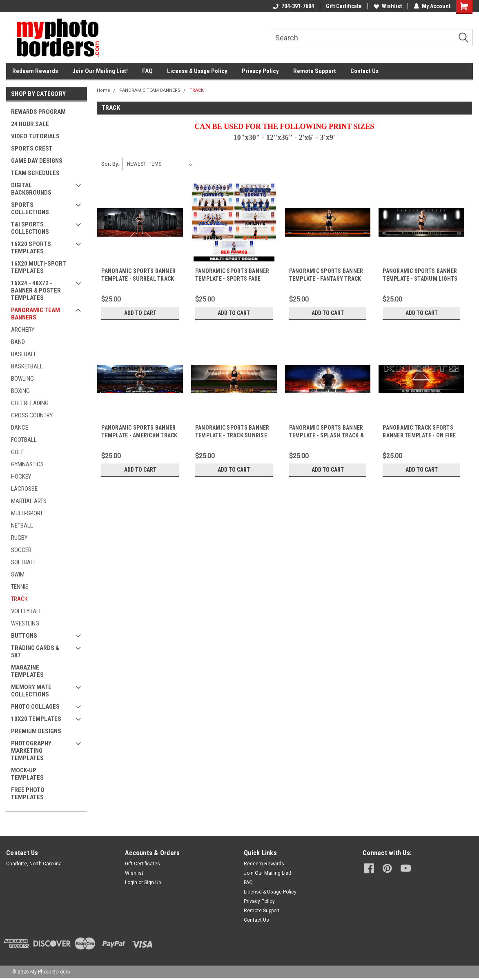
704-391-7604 (294, 6)
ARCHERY (23, 330)
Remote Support (315, 71)
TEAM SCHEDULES (35, 173)
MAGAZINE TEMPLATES (27, 671)
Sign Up (153, 882)
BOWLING (22, 379)
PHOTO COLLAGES (35, 707)
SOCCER (21, 550)
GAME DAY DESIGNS (37, 161)
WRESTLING (25, 623)
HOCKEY (21, 477)
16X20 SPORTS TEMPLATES (31, 248)
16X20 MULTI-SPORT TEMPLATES (39, 267)
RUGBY (19, 538)
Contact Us (364, 71)
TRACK (19, 599)
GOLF (18, 452)
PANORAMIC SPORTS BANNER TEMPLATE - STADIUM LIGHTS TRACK (420, 279)
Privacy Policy (260, 71)
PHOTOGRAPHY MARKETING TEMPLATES (31, 751)
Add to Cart (140, 313)
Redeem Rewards (35, 71)
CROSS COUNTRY (32, 415)
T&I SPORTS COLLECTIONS (30, 228)
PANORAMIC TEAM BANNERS (36, 314)
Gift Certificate (344, 6)
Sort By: (110, 164)
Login (131, 882)
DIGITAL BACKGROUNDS (31, 189)
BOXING (20, 391)
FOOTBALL (24, 440)
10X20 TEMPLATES (36, 719)
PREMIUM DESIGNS (36, 731)
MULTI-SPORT (27, 513)
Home (104, 90)
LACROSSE (24, 489)
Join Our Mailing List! (100, 71)
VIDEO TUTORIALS (35, 136)
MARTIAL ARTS (29, 501)
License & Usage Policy (197, 71)
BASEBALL (24, 354)
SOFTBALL (24, 562)
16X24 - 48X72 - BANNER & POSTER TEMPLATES (36, 290)
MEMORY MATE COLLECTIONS (31, 691)
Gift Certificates (143, 864)
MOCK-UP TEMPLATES (27, 774)
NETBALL (22, 525)
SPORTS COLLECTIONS (30, 208)
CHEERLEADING (30, 403)
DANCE (20, 428)
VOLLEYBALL (27, 611)
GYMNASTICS (27, 464)
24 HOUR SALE (30, 124)
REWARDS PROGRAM (38, 112)
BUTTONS (24, 636)
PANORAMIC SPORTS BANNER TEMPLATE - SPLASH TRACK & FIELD (326, 435)
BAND (18, 342)
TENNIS (20, 587)
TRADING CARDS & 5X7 (35, 652)
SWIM (18, 574)
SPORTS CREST (32, 149)
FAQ (147, 71)
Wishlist (388, 6)
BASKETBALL (27, 366)
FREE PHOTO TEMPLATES (28, 794)
